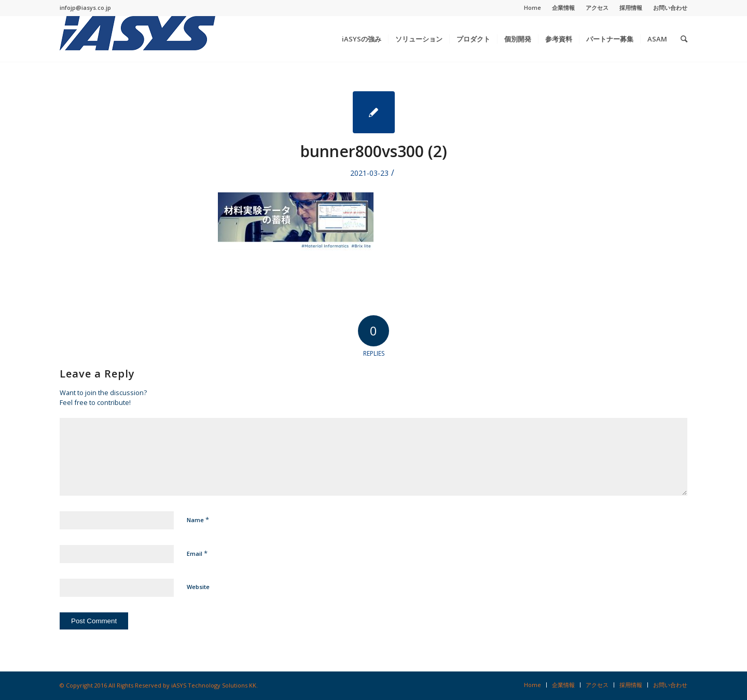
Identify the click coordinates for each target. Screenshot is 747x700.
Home (532, 8)
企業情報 (563, 8)
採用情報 (631, 8)
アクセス (597, 8)
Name (198, 520)
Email (197, 553)
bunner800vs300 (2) (374, 151)
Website (198, 587)
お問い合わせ (670, 8)
